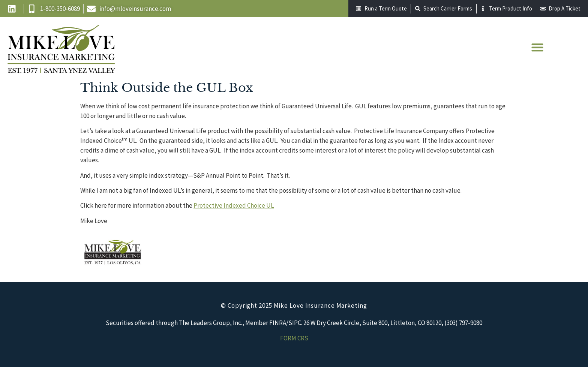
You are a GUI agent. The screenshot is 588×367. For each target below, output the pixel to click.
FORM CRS (294, 338)
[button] (537, 47)
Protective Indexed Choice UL (234, 205)
